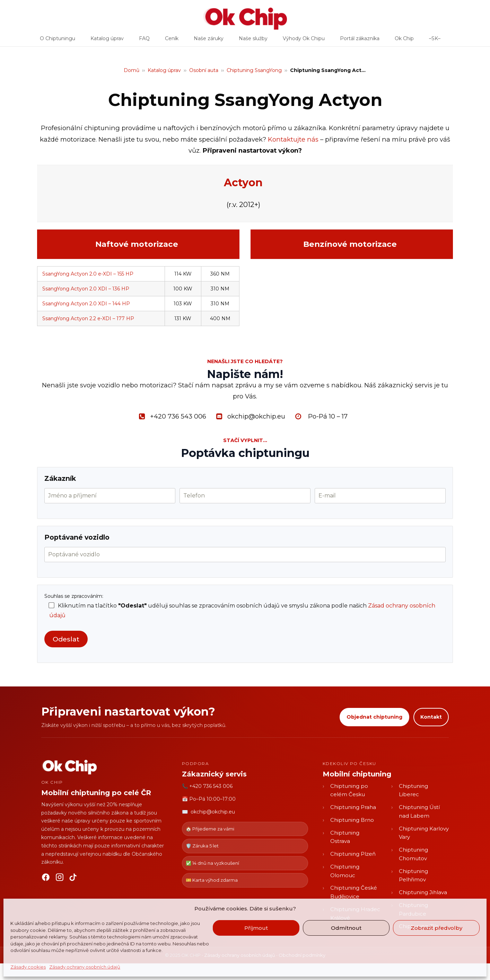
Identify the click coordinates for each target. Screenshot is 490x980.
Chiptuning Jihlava (423, 892)
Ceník (172, 41)
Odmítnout (346, 928)
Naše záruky (209, 41)
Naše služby (253, 41)
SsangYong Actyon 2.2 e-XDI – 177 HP (88, 318)
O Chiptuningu (58, 41)
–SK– (435, 41)
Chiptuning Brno (352, 820)
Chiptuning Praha (353, 807)
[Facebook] (46, 879)
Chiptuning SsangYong (254, 70)
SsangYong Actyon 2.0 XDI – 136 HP (86, 289)
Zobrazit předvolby (436, 928)
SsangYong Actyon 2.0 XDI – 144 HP (86, 304)
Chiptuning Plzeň (353, 854)
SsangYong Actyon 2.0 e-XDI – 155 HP (88, 274)
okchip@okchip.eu (213, 812)
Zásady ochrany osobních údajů (85, 967)
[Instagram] (60, 879)
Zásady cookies (28, 967)
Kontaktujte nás (293, 139)
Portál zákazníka (360, 41)
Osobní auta (204, 70)
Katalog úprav (107, 41)
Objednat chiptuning (374, 717)
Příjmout (256, 928)
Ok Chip (404, 41)
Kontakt (431, 717)
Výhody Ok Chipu (304, 41)
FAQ (144, 41)
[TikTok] (73, 879)
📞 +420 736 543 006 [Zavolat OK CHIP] (207, 786)
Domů (132, 70)
